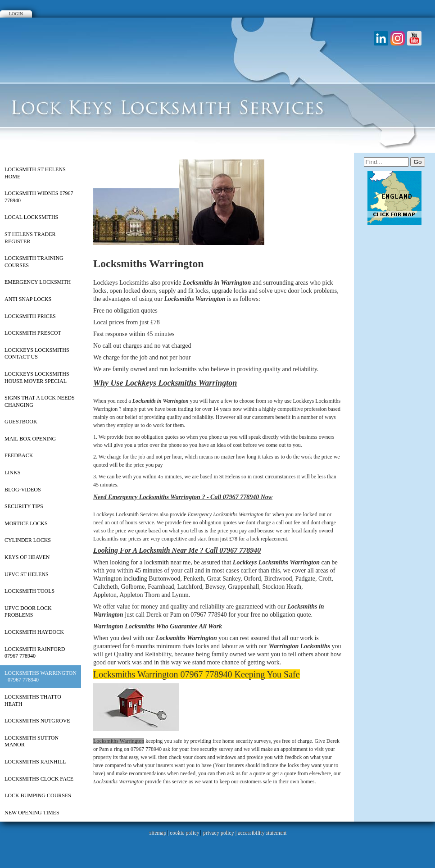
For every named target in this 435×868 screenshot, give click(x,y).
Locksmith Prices (30, 316)
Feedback (19, 455)
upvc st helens (27, 574)
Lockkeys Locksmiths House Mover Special (37, 377)
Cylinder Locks (28, 540)
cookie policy (184, 832)
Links (12, 473)
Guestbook (21, 422)
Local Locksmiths (31, 217)
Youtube (414, 38)
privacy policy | (220, 832)
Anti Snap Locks (28, 299)
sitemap (157, 832)
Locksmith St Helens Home (35, 173)
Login (16, 14)
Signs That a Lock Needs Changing (40, 401)
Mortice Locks (26, 523)
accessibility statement (262, 832)
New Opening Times (32, 813)
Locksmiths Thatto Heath (33, 700)
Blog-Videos (23, 490)
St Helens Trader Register (30, 238)
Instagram (398, 38)
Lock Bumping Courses (38, 795)
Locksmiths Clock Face (39, 779)
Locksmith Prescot (33, 333)
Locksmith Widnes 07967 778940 (39, 197)
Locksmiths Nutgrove (37, 721)
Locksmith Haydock (34, 632)
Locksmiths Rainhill (35, 762)
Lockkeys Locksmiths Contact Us (37, 354)
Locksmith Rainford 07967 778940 (35, 653)
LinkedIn (381, 38)
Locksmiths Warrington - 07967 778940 (41, 677)
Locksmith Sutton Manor (32, 741)
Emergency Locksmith (38, 282)
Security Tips (24, 506)
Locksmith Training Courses (34, 262)
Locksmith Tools (29, 591)
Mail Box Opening (30, 439)
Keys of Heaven (27, 557)
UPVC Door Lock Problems (28, 612)
